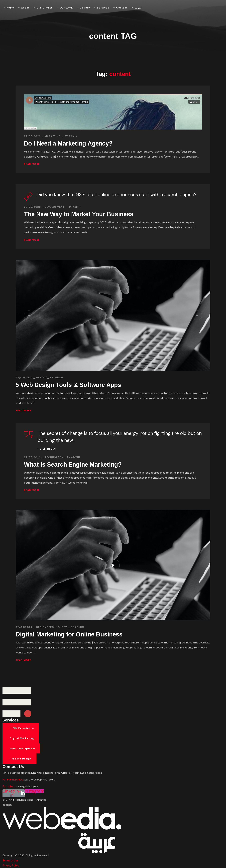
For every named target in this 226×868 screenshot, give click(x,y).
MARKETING (53, 136)
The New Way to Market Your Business (79, 214)
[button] (29, 315)
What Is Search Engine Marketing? (73, 465)
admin (73, 136)
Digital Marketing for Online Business (69, 634)
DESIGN (41, 378)
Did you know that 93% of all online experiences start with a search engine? (117, 195)
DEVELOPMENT (55, 207)
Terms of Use (10, 860)
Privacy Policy (11, 865)
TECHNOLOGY (54, 457)
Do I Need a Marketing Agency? (68, 143)
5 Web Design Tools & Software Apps (68, 385)
